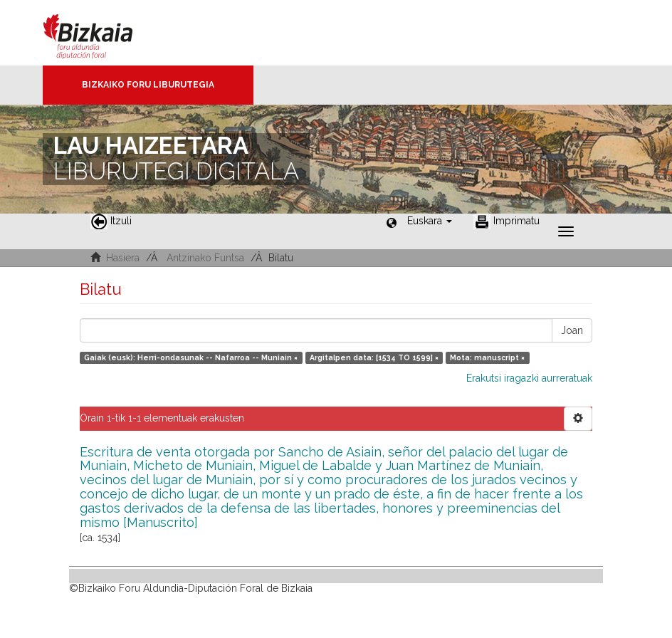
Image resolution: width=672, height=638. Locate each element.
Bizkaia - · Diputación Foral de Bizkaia (103, 33)
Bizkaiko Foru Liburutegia (148, 85)
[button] (430, 221)
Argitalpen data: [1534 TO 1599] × (374, 357)
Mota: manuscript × (487, 357)
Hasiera (123, 258)
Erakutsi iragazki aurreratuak (529, 378)
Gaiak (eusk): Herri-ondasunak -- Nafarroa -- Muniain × (191, 357)
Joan (572, 330)
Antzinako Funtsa (205, 258)
